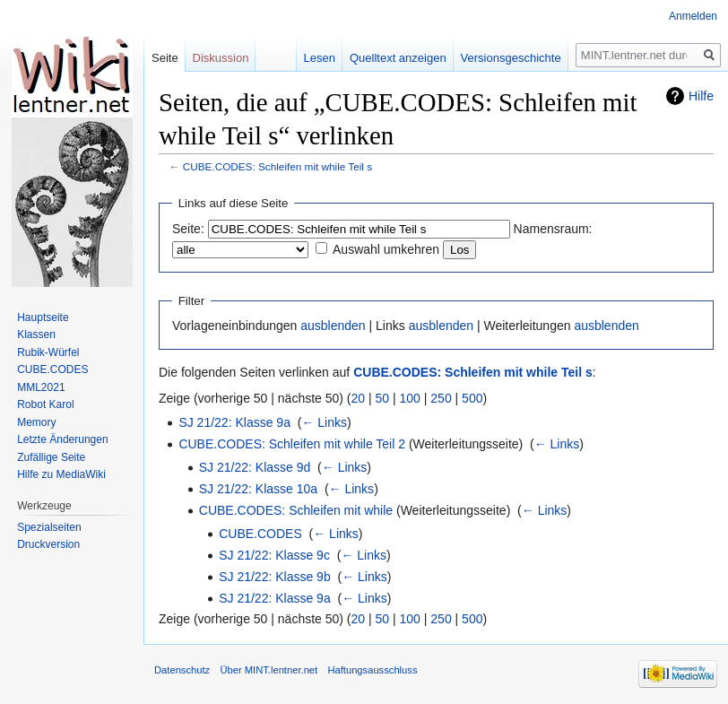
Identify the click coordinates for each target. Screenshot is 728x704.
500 (472, 398)
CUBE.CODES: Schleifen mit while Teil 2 (292, 444)
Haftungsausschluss (372, 670)
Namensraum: (553, 229)
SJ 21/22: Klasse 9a (234, 422)
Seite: (188, 229)
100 (410, 398)
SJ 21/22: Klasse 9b (275, 577)
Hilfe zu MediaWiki (61, 474)
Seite (165, 58)
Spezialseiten (49, 527)
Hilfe (701, 96)
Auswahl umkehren (386, 249)
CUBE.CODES (260, 534)
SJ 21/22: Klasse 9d (255, 467)
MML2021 (41, 387)
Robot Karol (45, 404)
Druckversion (48, 544)
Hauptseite (43, 317)
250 (441, 398)
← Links (324, 422)
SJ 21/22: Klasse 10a (258, 489)
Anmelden (693, 16)
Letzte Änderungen (62, 439)
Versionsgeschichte (511, 58)
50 (383, 398)
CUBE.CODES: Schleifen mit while (296, 510)
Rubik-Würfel (48, 352)
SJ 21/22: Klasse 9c (274, 555)
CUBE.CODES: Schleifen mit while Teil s (277, 166)
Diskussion (221, 58)
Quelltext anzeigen (398, 58)
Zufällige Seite (51, 457)
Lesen (320, 58)
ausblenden (333, 326)
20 (359, 398)
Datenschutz (182, 670)
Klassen (36, 335)
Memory (36, 422)
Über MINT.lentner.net (269, 670)
